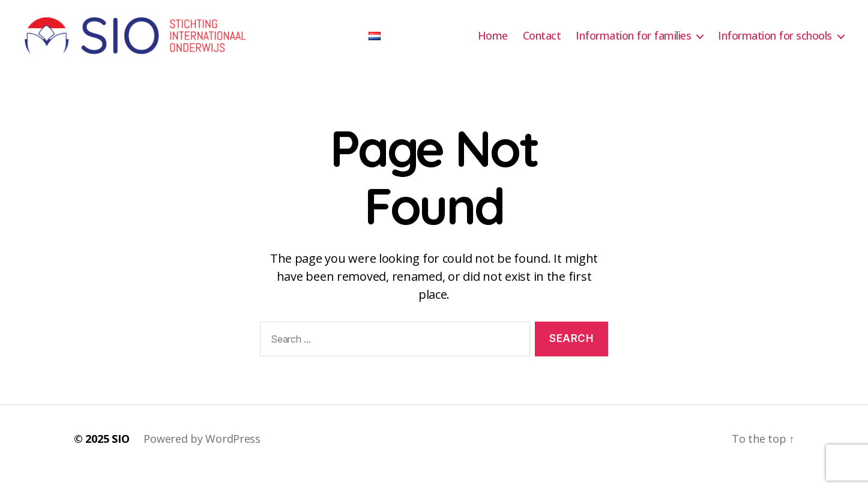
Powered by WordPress (202, 455)
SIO (120, 455)
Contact (542, 44)
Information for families (633, 44)
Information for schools (775, 44)
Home (493, 44)
